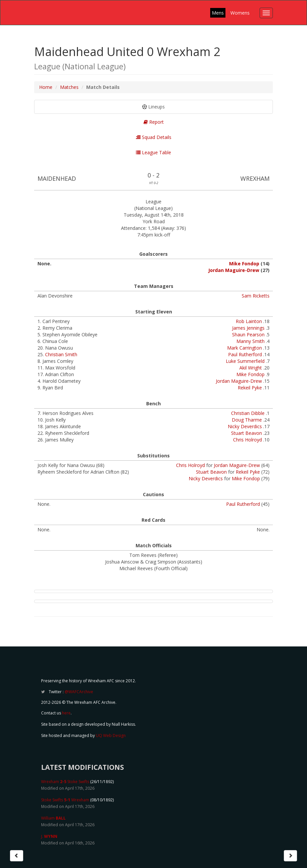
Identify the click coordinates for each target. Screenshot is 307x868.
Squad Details (154, 137)
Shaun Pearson (248, 334)
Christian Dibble (248, 413)
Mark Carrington (245, 348)
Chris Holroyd (247, 440)
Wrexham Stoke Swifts (65, 782)
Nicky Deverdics (245, 426)
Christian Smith (61, 354)
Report (154, 122)
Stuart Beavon (246, 433)
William (53, 818)
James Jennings (248, 328)
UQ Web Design (111, 735)
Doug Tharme (247, 420)
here (66, 713)
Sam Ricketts (256, 296)
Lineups (153, 107)
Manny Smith (250, 341)
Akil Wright (251, 368)
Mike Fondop (244, 264)
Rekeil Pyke (250, 388)
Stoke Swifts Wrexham (65, 800)
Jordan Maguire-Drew (234, 270)
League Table (153, 152)
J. (49, 836)
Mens (218, 13)
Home (46, 87)
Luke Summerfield (245, 361)
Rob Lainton (249, 321)
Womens (240, 13)
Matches (69, 87)
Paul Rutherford (245, 354)
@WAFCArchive (79, 692)
